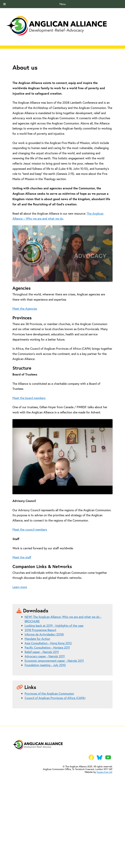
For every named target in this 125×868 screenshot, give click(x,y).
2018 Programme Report (40, 704)
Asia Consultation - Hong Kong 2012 (48, 717)
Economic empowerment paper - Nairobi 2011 (54, 734)
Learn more (20, 661)
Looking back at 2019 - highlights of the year (54, 699)
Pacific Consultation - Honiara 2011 (47, 721)
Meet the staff (22, 631)
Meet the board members (29, 444)
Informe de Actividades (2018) (44, 708)
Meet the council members (30, 603)
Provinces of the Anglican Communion (49, 767)
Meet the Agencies (25, 355)
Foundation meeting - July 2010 (45, 739)
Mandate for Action (37, 712)
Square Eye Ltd (104, 846)
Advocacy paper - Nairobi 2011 (45, 730)
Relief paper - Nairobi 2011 (42, 726)
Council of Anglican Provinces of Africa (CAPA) (55, 771)
